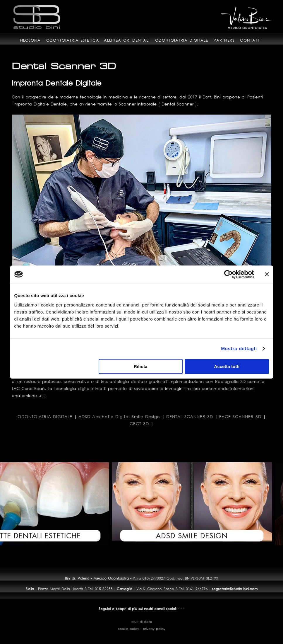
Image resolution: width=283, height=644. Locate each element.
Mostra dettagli (239, 349)
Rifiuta (141, 366)
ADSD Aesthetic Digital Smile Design (119, 416)
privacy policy (154, 629)
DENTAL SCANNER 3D (190, 416)
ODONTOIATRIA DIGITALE (45, 416)
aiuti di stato (142, 622)
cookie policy (128, 629)
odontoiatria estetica (73, 40)
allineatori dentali (127, 40)
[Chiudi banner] (267, 274)
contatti (250, 40)
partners (224, 40)
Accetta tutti (227, 366)
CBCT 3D (139, 424)
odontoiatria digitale (182, 40)
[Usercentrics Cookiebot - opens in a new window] (228, 274)
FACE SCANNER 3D (240, 416)
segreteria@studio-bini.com (235, 589)
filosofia (30, 40)
